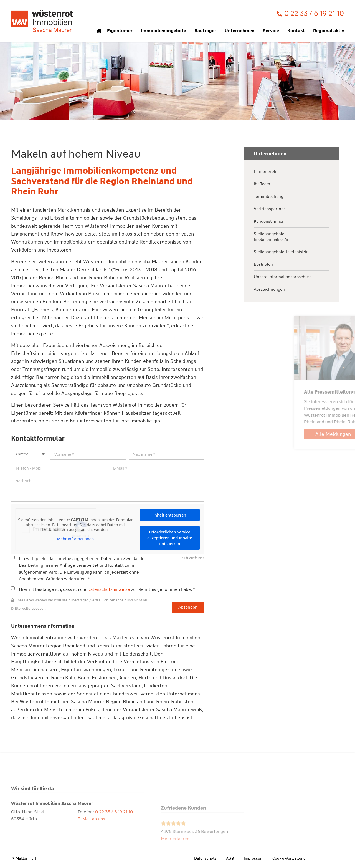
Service (272, 31)
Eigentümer (121, 31)
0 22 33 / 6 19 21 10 (114, 847)
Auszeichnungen (269, 289)
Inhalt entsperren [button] (170, 515)
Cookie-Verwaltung (289, 858)
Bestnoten (263, 264)
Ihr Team (262, 184)
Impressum (254, 858)
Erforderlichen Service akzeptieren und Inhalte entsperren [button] (170, 538)
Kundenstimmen (269, 221)
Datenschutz (205, 858)
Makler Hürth (27, 858)
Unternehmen (241, 31)
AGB (230, 858)
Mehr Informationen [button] (75, 539)
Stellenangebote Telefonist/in (281, 252)
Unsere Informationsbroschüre (283, 277)
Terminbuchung (268, 196)
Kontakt (297, 31)
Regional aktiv (330, 31)
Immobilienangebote (165, 31)
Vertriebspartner (269, 209)
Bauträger (207, 31)
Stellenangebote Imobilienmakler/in (272, 237)
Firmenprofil (266, 171)
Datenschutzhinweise (109, 589)
